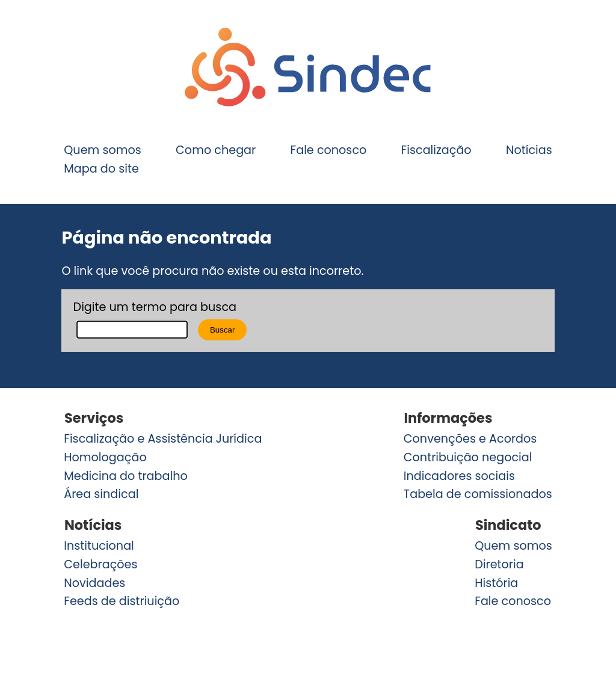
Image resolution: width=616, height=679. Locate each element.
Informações (448, 418)
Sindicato (508, 525)
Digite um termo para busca (155, 307)
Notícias (529, 150)
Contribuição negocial (468, 457)
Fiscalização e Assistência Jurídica (163, 439)
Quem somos (103, 150)
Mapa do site (101, 169)
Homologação (105, 457)
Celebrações (100, 564)
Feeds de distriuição (122, 601)
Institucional (99, 546)
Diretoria (499, 564)
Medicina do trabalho (126, 476)
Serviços (94, 418)
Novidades (94, 583)
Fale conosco (329, 150)
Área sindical (101, 494)
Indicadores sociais (459, 476)
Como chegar (216, 150)
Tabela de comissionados (478, 494)
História (496, 583)
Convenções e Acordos (470, 439)
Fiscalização (436, 150)
